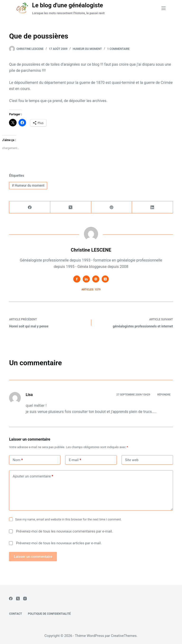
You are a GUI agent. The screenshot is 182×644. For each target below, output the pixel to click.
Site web (132, 460)
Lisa (29, 395)
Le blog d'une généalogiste (67, 5)
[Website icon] (96, 279)
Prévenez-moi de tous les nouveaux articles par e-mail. (59, 543)
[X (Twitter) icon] (105, 279)
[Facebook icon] (77, 279)
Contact (15, 614)
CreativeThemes (124, 636)
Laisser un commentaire (33, 557)
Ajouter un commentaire (33, 476)
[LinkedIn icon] (86, 279)
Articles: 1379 (91, 290)
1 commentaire (118, 49)
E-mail (75, 460)
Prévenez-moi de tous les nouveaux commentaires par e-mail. (64, 531)
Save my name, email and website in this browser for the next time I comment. (68, 519)
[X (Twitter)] (71, 207)
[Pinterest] (112, 207)
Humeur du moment (87, 49)
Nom (18, 460)
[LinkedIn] (152, 207)
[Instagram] (25, 599)
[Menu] (164, 8)
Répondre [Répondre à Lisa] (164, 395)
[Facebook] (30, 207)
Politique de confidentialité (49, 614)
